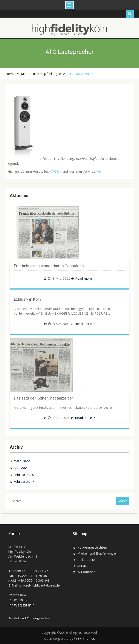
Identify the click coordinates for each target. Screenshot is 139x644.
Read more (85, 279)
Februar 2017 (24, 481)
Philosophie (86, 560)
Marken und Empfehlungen (97, 553)
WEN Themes (85, 638)
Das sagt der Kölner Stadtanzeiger (44, 398)
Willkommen (86, 572)
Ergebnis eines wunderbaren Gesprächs (49, 266)
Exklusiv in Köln (27, 299)
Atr (99, 171)
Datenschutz (18, 600)
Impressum (17, 595)
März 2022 (22, 461)
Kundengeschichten (92, 547)
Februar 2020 (24, 475)
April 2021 (21, 468)
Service (83, 566)
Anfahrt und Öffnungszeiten (29, 618)
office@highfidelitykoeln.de (40, 585)
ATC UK (56, 171)
